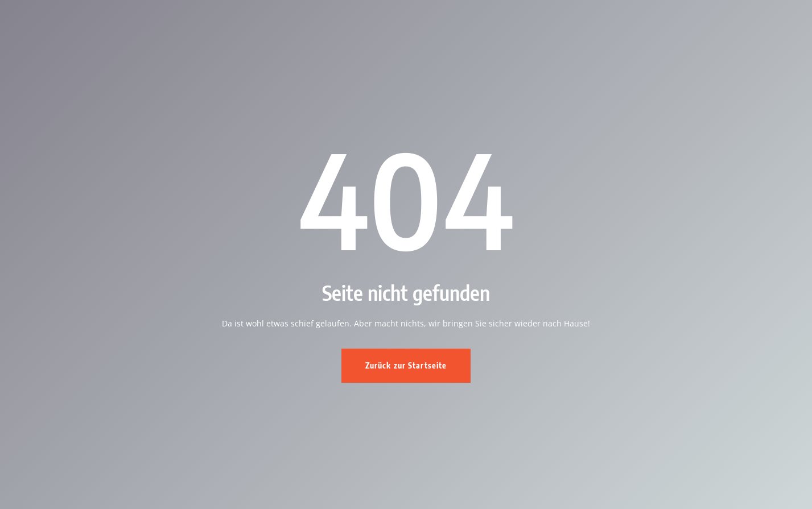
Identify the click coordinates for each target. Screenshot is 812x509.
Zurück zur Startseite (406, 365)
